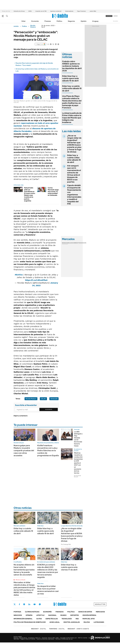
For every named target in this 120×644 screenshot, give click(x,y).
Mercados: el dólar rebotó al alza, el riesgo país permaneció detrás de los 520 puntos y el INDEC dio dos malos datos (24, 589)
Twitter (15, 604)
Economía (35, 21)
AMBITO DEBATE (78, 629)
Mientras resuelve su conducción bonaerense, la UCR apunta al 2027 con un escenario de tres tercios (79, 463)
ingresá (116, 16)
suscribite (109, 16)
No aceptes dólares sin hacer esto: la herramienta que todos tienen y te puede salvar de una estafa (24, 570)
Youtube (34, 604)
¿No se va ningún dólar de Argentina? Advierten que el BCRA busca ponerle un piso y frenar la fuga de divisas (74, 144)
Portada (17, 612)
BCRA (30, 11)
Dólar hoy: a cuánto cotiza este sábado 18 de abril (72, 88)
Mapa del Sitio (89, 619)
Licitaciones (99, 622)
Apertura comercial (56, 11)
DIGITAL (39, 629)
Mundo (63, 615)
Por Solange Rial (66, 544)
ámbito (16, 26)
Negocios (71, 21)
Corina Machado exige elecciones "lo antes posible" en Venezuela (53, 192)
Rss (77, 619)
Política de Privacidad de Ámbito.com (30, 622)
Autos (39, 619)
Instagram (24, 604)
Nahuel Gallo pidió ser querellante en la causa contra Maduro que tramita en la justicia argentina (30, 194)
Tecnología (67, 619)
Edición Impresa (89, 615)
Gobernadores (69, 11)
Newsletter (116, 21)
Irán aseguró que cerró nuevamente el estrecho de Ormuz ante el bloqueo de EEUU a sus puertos (74, 174)
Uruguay (95, 21)
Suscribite (49, 409)
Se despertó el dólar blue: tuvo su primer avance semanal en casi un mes (48, 590)
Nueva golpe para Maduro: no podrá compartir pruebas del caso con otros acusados (24, 450)
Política (59, 21)
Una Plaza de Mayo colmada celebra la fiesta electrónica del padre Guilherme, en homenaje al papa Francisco (72, 102)
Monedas (65, 243)
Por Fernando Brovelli (77, 476)
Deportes (75, 615)
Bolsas (70, 243)
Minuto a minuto (20, 580)
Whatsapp (40, 604)
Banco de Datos (85, 612)
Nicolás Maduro (33, 26)
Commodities (77, 243)
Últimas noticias (32, 612)
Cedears (84, 243)
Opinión (84, 21)
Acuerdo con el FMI (41, 11)
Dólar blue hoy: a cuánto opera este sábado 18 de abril (70, 78)
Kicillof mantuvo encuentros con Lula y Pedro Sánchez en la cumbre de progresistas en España (48, 450)
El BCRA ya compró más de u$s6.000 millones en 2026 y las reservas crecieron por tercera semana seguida (48, 571)
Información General (23, 619)
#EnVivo (19, 275)
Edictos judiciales (72, 622)
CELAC (43, 399)
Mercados (100, 612)
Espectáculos (52, 619)
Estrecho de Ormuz (19, 11)
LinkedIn (29, 604)
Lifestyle (40, 615)
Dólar (24, 21)
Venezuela (54, 399)
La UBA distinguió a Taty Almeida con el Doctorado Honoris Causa (78, 439)
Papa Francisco (81, 11)
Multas (87, 622)
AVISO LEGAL (55, 622)
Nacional (52, 615)
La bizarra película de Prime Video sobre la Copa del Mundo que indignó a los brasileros (72, 118)
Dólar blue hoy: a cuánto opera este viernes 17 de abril (69, 567)
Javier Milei (93, 11)
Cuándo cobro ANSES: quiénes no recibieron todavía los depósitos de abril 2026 (72, 66)
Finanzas (48, 21)
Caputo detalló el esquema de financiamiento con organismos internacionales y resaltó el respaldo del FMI (74, 195)
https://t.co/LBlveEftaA (36, 280)
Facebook (19, 604)
